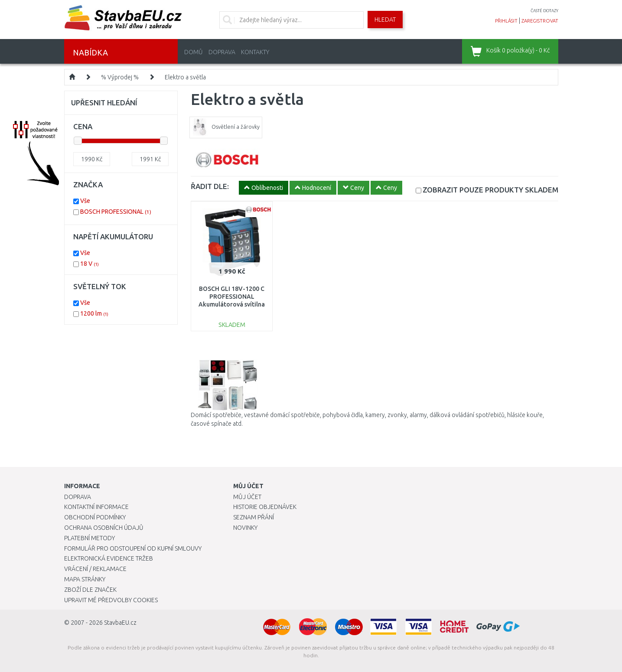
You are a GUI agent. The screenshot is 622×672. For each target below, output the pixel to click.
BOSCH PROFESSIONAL (116, 212)
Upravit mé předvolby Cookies (111, 600)
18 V (90, 264)
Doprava (222, 52)
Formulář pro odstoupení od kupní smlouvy (133, 548)
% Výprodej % (120, 77)
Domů (194, 52)
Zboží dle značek (90, 590)
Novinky (245, 528)
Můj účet (247, 497)
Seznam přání (254, 517)
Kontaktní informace (96, 507)
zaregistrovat (540, 21)
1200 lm (94, 313)
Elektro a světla (185, 77)
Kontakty (255, 52)
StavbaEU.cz (120, 623)
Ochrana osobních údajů (104, 528)
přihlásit (506, 21)
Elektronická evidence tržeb (109, 558)
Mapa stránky (85, 579)
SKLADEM (490, 190)
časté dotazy (544, 11)
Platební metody (90, 538)
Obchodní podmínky (95, 517)
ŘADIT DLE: (210, 186)
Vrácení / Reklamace (95, 569)
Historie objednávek (265, 507)
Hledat (385, 20)
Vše (85, 201)
